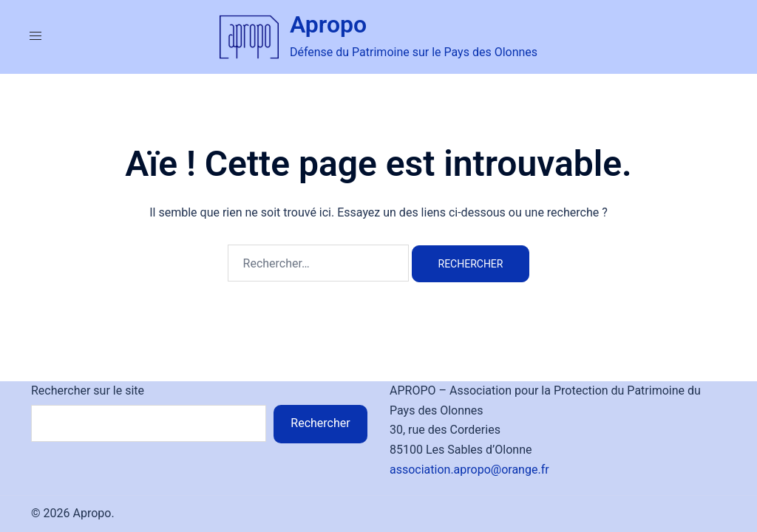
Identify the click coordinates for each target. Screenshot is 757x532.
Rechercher (320, 423)
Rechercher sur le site (88, 391)
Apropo (328, 24)
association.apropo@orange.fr (469, 470)
